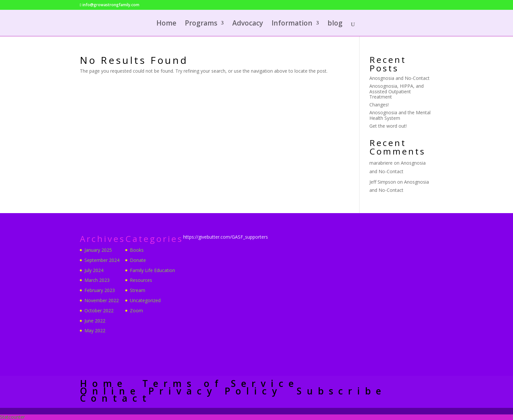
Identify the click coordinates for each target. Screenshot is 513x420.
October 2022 (99, 310)
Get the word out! (388, 126)
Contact (116, 398)
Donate (138, 260)
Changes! (379, 105)
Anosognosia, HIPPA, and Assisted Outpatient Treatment (397, 91)
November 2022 (102, 300)
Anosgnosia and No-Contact (399, 78)
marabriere (381, 163)
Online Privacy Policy (181, 391)
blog (335, 24)
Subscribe (342, 391)
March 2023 (97, 280)
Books (137, 250)
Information (292, 24)
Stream (138, 290)
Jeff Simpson (383, 182)
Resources (141, 280)
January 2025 (98, 250)
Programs (201, 24)
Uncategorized (145, 300)
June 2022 (95, 321)
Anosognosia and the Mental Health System (400, 115)
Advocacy (248, 24)
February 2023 (100, 290)
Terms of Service (221, 383)
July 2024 (94, 270)
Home (166, 24)
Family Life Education (152, 270)
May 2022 (95, 330)
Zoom (136, 310)
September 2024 (102, 260)
